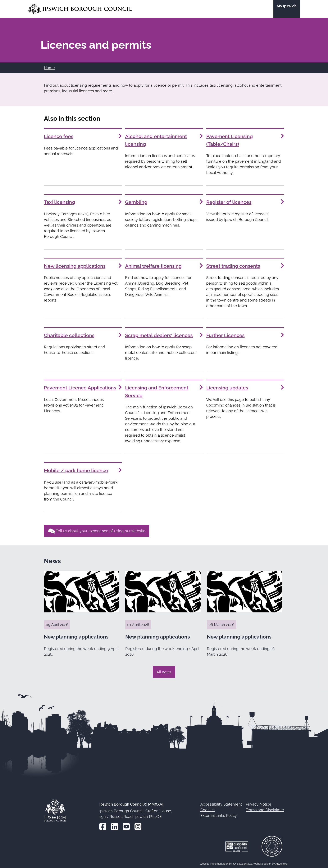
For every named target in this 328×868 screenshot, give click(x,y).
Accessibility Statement (221, 803)
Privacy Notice (259, 803)
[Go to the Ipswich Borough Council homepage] (80, 9)
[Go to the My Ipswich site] (287, 9)
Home (49, 68)
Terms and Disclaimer (265, 808)
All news (164, 670)
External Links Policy (219, 814)
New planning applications (76, 635)
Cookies (208, 808)
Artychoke (281, 862)
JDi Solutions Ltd (242, 862)
